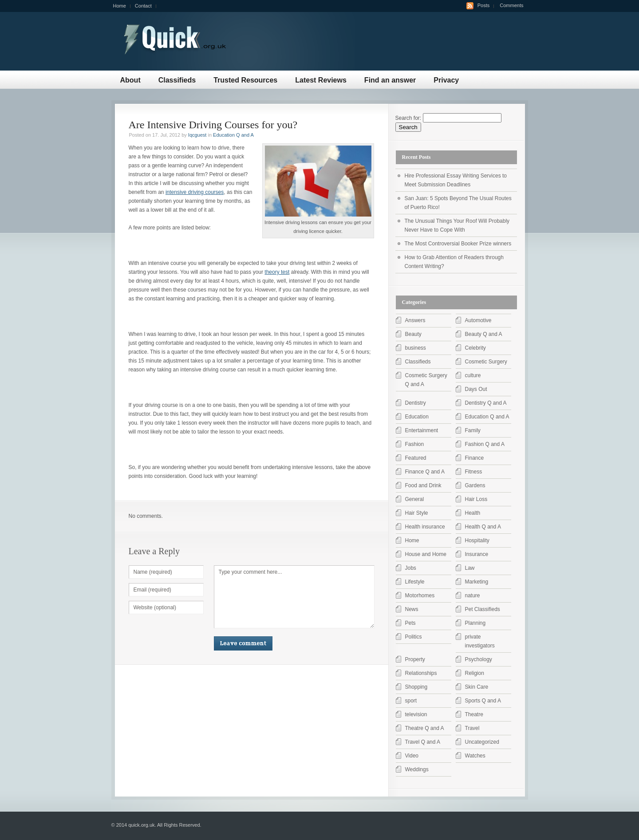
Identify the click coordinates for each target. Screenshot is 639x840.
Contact (143, 6)
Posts (484, 5)
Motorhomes (420, 595)
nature (473, 595)
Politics (414, 637)
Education (417, 417)
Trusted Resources (245, 80)
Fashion (415, 444)
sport (411, 701)
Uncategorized (482, 742)
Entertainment (422, 430)
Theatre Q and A (425, 728)
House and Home (426, 554)
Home (120, 6)
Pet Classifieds (483, 609)
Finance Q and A (425, 472)
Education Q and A (233, 135)
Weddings (417, 769)
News (412, 609)
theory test (277, 272)
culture (473, 375)
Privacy (446, 80)
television (416, 714)
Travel (472, 728)
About (130, 80)
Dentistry (416, 403)
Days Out (476, 389)
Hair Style (417, 513)
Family (473, 430)
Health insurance (425, 527)
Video (412, 756)
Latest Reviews (321, 80)
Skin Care (477, 687)
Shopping (416, 687)
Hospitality (477, 540)
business (416, 348)
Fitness (474, 472)
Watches (475, 756)
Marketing (477, 582)
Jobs (411, 568)
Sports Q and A (483, 701)
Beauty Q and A (484, 334)
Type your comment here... (294, 597)
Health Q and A (483, 527)
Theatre (474, 714)
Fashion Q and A (485, 444)
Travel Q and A (423, 742)
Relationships (421, 673)
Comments (511, 5)
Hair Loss (476, 499)
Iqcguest (197, 135)
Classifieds (177, 80)
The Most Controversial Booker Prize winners (458, 244)
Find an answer (390, 80)
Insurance (477, 554)
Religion (475, 673)
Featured (416, 458)
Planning (475, 623)
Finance (475, 458)
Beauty (413, 334)
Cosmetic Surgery (486, 362)
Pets (410, 623)
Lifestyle (415, 582)
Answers (415, 320)
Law (470, 568)
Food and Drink (423, 485)
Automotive (478, 320)
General (415, 499)
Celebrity (475, 348)
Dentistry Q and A (486, 403)
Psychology (479, 659)
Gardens (475, 485)
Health (473, 513)
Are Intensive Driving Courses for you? (213, 125)
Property (415, 659)
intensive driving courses (195, 192)
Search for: (408, 118)
